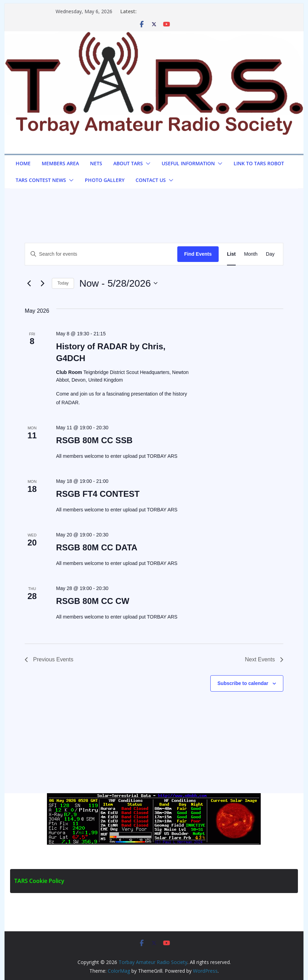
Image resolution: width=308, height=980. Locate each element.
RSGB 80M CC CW (93, 601)
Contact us (151, 180)
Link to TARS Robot (259, 163)
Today (63, 283)
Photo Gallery (105, 180)
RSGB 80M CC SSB (94, 440)
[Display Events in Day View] (270, 254)
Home (23, 163)
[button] (147, 164)
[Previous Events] (29, 283)
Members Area (60, 163)
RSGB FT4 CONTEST (98, 494)
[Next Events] (42, 283)
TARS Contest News (41, 180)
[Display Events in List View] (231, 254)
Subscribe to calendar (243, 683)
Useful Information (188, 163)
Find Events (198, 254)
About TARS (128, 163)
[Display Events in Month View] (251, 254)
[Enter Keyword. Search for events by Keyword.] (101, 254)
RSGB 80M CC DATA (97, 547)
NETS (96, 163)
